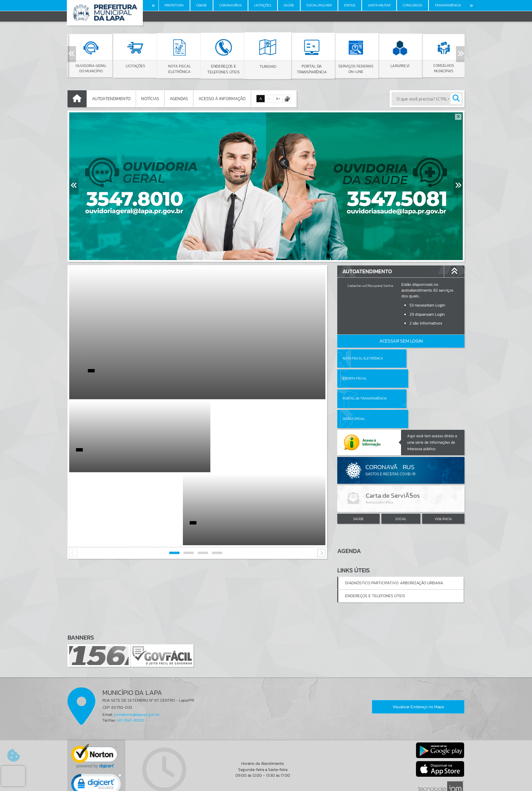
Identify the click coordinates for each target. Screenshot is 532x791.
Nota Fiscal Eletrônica (363, 358)
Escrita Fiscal (419, 358)
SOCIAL (401, 479)
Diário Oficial (418, 378)
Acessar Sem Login (401, 341)
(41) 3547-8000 (131, 682)
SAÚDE (358, 479)
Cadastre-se (357, 286)
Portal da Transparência (365, 378)
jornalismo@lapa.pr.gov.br (137, 677)
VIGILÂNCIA (443, 479)
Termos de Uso (266, 779)
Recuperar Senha (380, 286)
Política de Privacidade (266, 784)
